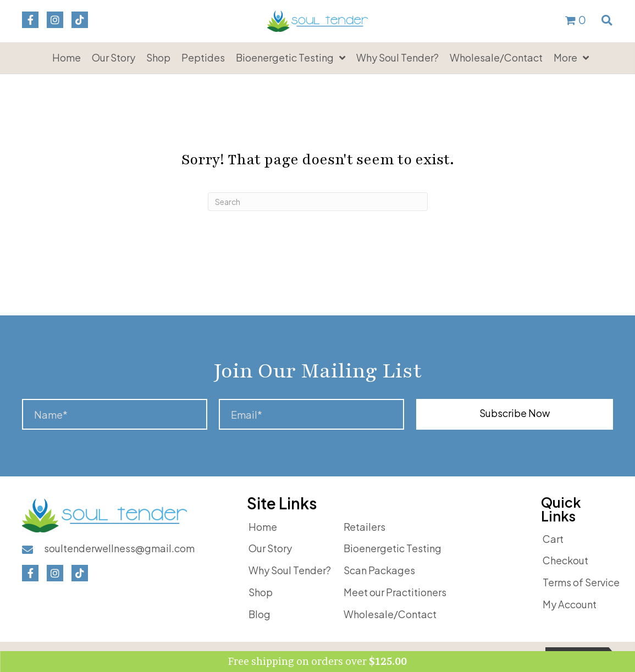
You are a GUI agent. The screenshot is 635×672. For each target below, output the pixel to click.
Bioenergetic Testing (393, 548)
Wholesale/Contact (390, 614)
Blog (259, 614)
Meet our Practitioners (395, 592)
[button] (30, 20)
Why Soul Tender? (290, 570)
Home (263, 527)
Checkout (565, 560)
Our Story (270, 548)
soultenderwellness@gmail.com (119, 548)
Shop (261, 592)
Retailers (365, 527)
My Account (570, 604)
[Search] (318, 202)
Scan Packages (379, 570)
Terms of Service (581, 582)
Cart (553, 539)
